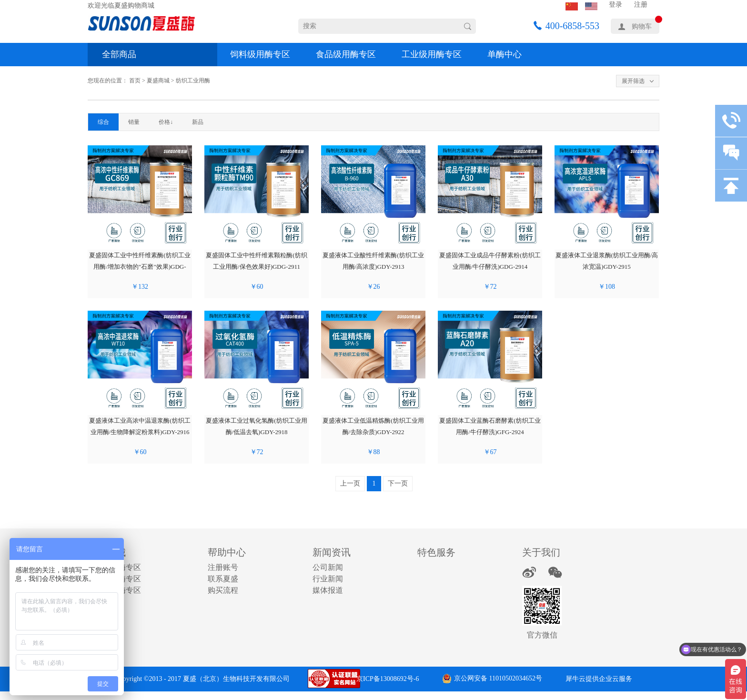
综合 (103, 122)
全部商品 (119, 54)
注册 (641, 5)
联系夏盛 (223, 579)
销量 (134, 122)
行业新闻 (328, 579)
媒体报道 (328, 590)
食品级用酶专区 (346, 54)
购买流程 (223, 590)
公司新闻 (328, 567)
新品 (198, 122)
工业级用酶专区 (432, 54)
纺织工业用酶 (193, 81)
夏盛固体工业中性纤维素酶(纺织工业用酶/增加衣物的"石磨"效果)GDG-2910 (140, 267)
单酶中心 (505, 54)
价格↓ (166, 122)
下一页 (398, 483)
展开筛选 (633, 81)
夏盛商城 (158, 81)
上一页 (350, 483)
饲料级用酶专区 (260, 54)
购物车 (642, 26)
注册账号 (223, 567)
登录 (616, 5)
